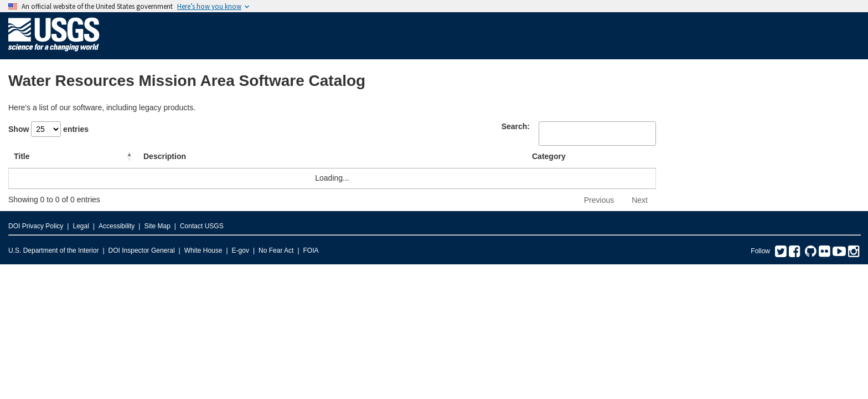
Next (640, 200)
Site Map (157, 226)
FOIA (311, 250)
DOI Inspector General (142, 250)
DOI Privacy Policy (36, 226)
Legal (81, 226)
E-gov (241, 250)
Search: (516, 126)
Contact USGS (202, 226)
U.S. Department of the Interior (53, 250)
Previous (599, 200)
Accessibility (117, 226)
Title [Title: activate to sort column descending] (22, 156)
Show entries (48, 129)
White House (203, 250)
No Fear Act (276, 250)
